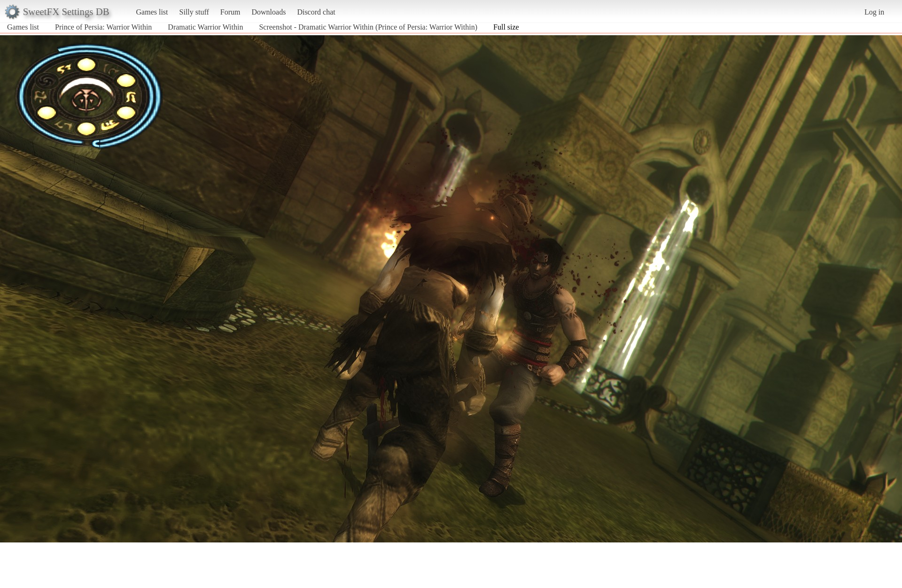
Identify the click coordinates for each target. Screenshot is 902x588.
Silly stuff (194, 12)
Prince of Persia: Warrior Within (103, 27)
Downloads (268, 12)
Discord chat (316, 12)
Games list (152, 12)
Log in (874, 12)
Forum (230, 12)
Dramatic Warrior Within (205, 27)
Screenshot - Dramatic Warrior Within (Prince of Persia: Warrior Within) (368, 27)
